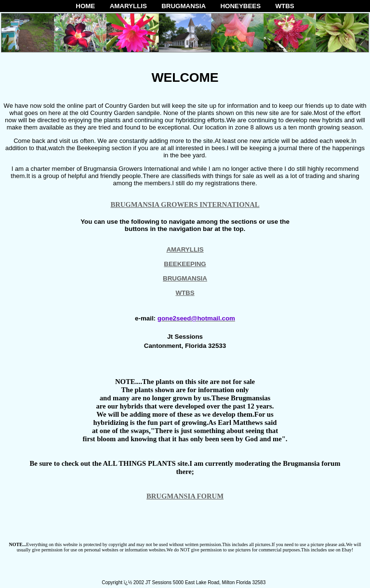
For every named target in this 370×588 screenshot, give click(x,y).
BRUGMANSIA (184, 6)
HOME (85, 6)
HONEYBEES (240, 6)
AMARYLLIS (128, 6)
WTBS (284, 6)
